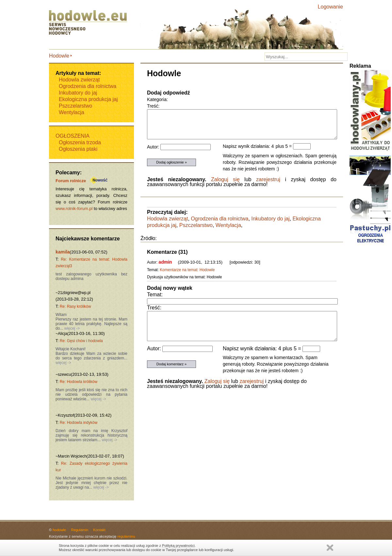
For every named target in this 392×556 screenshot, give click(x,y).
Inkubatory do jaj (270, 219)
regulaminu (126, 536)
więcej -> (71, 328)
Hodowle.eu (90, 23)
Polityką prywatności (178, 546)
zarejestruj (268, 179)
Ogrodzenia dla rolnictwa (220, 219)
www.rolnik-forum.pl (74, 209)
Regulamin (80, 530)
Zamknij (330, 548)
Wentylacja (228, 225)
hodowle (59, 530)
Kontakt (99, 530)
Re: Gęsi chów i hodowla (81, 341)
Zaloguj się (225, 179)
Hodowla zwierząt (167, 219)
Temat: (155, 295)
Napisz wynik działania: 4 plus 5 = (263, 348)
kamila (63, 252)
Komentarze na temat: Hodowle (187, 270)
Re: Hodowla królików (79, 382)
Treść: (154, 308)
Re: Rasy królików (75, 306)
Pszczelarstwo (196, 225)
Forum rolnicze (71, 181)
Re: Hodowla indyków (79, 423)
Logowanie (330, 7)
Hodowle (59, 56)
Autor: (155, 348)
